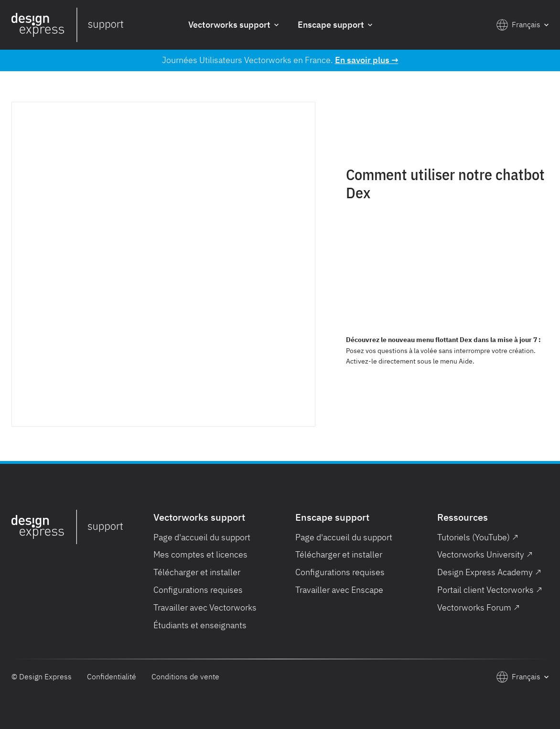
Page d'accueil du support (202, 537)
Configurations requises (198, 590)
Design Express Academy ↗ (489, 572)
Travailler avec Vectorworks (205, 607)
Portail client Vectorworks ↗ (490, 590)
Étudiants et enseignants (200, 625)
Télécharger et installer (197, 572)
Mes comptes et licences (200, 554)
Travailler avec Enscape (339, 590)
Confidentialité (112, 676)
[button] (233, 25)
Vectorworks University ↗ (485, 554)
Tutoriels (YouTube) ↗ (478, 537)
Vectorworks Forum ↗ (479, 607)
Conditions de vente (185, 676)
